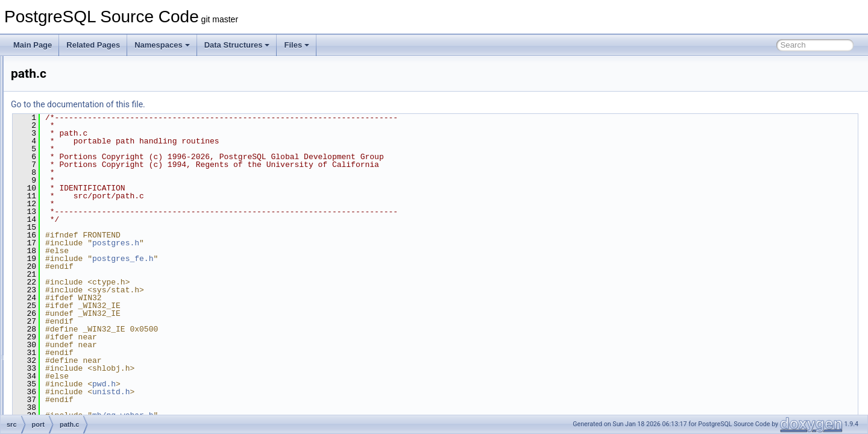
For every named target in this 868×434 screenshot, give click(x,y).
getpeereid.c (79, 148)
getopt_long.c (81, 135)
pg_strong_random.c (92, 400)
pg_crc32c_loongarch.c (96, 294)
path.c (69, 241)
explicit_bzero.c (84, 108)
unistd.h (262, 392)
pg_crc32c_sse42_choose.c (104, 334)
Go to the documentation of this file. (229, 104)
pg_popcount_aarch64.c (98, 374)
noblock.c (74, 215)
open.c (70, 228)
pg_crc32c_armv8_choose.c (104, 281)
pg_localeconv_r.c (88, 347)
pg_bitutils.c (78, 254)
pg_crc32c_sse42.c (90, 321)
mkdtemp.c (77, 201)
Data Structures (237, 45)
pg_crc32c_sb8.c (86, 307)
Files (297, 45)
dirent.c (71, 82)
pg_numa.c (77, 360)
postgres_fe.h (273, 259)
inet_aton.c (77, 162)
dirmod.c (73, 95)
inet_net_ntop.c (84, 175)
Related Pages (93, 45)
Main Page (33, 45)
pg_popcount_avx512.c (96, 387)
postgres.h (266, 243)
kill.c (66, 188)
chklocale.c (77, 69)
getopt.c (72, 122)
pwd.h (255, 384)
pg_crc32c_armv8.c (91, 268)
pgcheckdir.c (79, 414)
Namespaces (162, 45)
